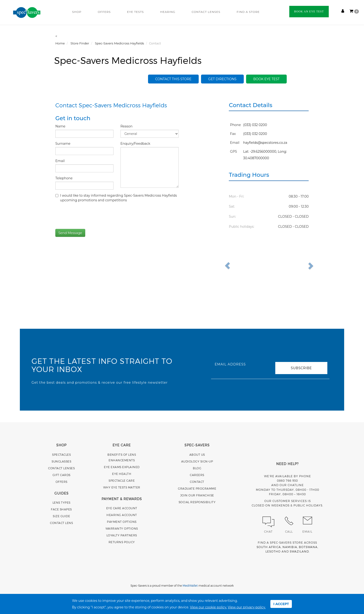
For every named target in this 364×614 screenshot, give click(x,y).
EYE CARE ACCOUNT (122, 508)
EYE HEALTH (122, 474)
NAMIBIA (290, 547)
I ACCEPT (281, 604)
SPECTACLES (61, 455)
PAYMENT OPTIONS (122, 522)
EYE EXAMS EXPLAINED (122, 467)
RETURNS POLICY (122, 542)
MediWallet (190, 585)
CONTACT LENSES (206, 12)
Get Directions (222, 79)
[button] (238, 266)
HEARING (168, 12)
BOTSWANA (308, 547)
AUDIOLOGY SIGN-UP (197, 461)
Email (60, 161)
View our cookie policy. (209, 607)
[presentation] (91, 215)
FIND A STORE (248, 12)
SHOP (77, 12)
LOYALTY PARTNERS (122, 535)
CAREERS (197, 475)
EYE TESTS (135, 12)
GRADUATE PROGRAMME (197, 488)
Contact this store (173, 79)
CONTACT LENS (61, 523)
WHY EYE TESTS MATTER (122, 487)
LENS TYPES (62, 502)
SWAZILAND (299, 551)
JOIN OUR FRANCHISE (197, 495)
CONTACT (197, 482)
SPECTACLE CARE (122, 480)
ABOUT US (197, 455)
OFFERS (104, 12)
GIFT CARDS (62, 475)
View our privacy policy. (247, 607)
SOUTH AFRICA (269, 547)
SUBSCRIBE (301, 368)
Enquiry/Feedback (136, 144)
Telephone (64, 178)
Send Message (70, 233)
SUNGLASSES (61, 461)
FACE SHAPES (61, 509)
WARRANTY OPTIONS (122, 528)
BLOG (197, 468)
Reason (127, 126)
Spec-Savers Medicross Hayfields (128, 60)
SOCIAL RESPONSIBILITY (197, 502)
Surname (63, 144)
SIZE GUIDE (61, 516)
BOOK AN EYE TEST (309, 11)
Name (61, 126)
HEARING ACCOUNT (122, 515)
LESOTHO (273, 551)
